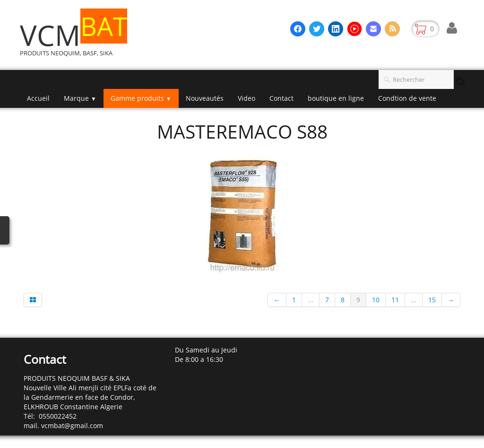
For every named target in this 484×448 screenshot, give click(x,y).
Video (246, 98)
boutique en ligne (336, 98)
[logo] (77, 40)
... (311, 300)
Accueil (38, 98)
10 (376, 300)
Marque (80, 98)
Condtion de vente (407, 98)
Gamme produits (141, 98)
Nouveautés (205, 98)
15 (432, 300)
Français (443, 328)
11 (395, 300)
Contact (281, 98)
